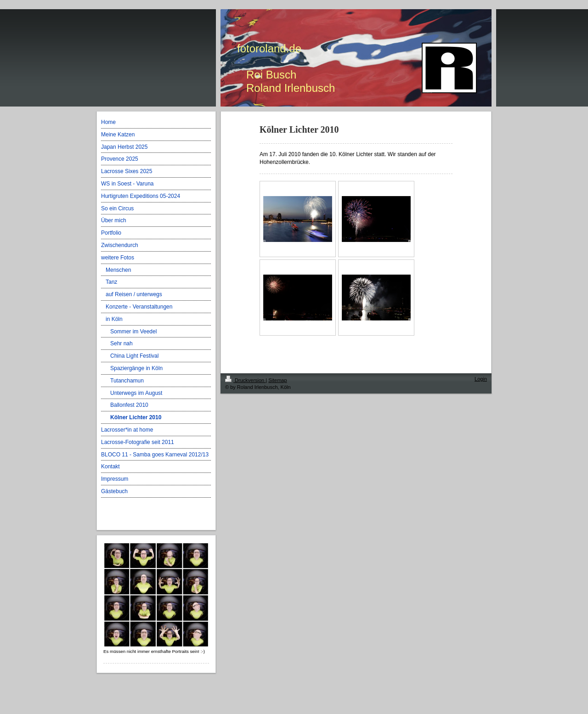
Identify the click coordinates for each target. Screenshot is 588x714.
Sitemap (277, 380)
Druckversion (245, 380)
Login (481, 379)
